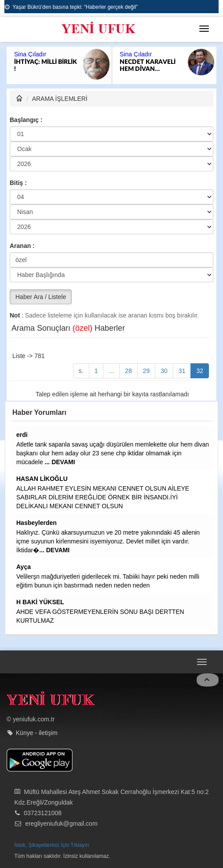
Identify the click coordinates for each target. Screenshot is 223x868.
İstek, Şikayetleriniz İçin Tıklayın (52, 845)
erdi (22, 435)
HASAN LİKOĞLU (42, 479)
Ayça (24, 567)
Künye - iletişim (37, 733)
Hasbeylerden (37, 523)
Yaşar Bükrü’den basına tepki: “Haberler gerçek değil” (71, 7)
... (111, 371)
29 (146, 371)
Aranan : (22, 246)
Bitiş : (18, 183)
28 (128, 371)
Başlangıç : (26, 120)
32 (200, 371)
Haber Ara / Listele (41, 297)
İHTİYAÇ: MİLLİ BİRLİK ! (46, 66)
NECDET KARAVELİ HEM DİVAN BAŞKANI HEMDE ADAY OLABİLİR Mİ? (148, 66)
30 (164, 371)
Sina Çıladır (30, 54)
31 (182, 371)
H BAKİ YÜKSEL (40, 602)
